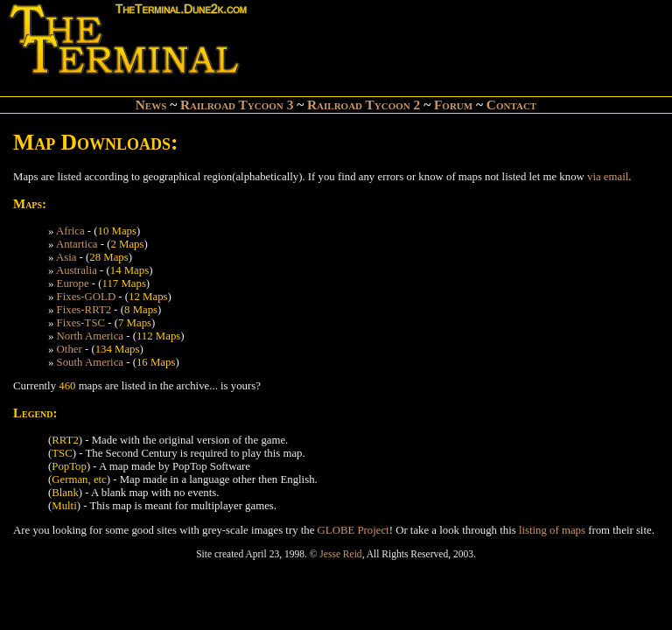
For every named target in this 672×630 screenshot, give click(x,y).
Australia (77, 270)
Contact (511, 105)
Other (70, 349)
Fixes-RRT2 (84, 310)
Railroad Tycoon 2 (364, 105)
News (151, 105)
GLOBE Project (353, 530)
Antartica (77, 244)
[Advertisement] (457, 40)
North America (90, 336)
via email (608, 177)
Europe (73, 283)
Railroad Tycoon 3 (237, 105)
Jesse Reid (340, 554)
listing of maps (552, 530)
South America (90, 362)
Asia (66, 257)
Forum (453, 105)
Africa (70, 231)
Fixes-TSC (81, 323)
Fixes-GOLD (87, 297)
